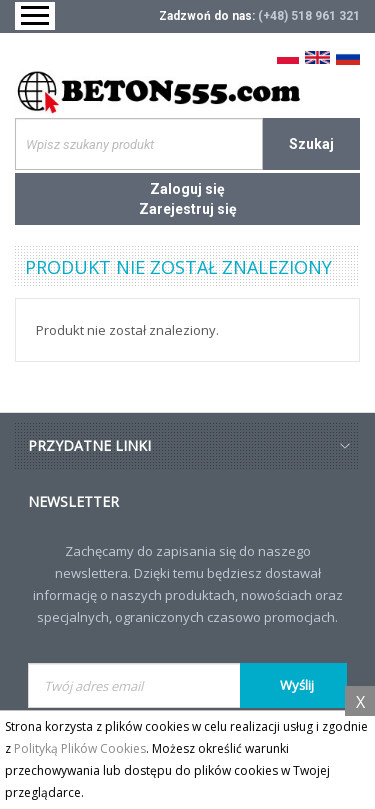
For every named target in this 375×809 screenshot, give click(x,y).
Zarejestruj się (188, 209)
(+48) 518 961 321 (309, 16)
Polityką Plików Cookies (80, 748)
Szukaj (311, 144)
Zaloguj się (187, 189)
